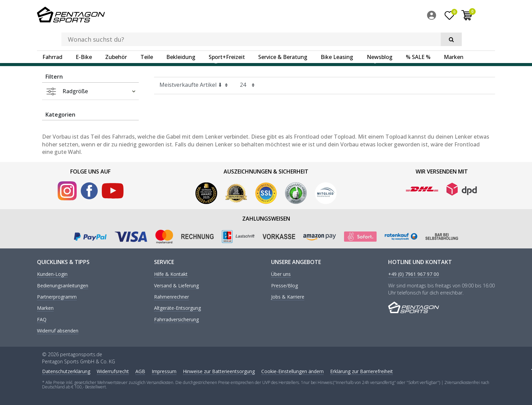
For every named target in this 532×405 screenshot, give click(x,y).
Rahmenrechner (172, 297)
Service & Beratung (283, 36)
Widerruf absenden (58, 331)
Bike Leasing (337, 36)
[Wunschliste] (467, 17)
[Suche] (398, 16)
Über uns (281, 274)
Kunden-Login (52, 274)
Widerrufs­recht (113, 371)
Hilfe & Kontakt (171, 274)
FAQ (42, 319)
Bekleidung (181, 36)
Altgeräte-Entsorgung (177, 308)
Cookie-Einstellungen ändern (292, 371)
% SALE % (418, 36)
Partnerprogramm (57, 297)
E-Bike (84, 36)
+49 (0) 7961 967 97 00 (414, 274)
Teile (147, 36)
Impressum (164, 371)
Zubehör (116, 36)
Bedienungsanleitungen (63, 285)
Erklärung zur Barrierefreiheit (362, 371)
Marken (454, 36)
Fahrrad (52, 36)
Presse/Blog (284, 285)
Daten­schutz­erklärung (66, 371)
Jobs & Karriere (288, 297)
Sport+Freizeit (227, 36)
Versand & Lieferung (176, 285)
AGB (140, 371)
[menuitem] (451, 17)
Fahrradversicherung (176, 319)
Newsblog (380, 36)
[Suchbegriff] (255, 16)
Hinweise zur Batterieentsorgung (219, 371)
